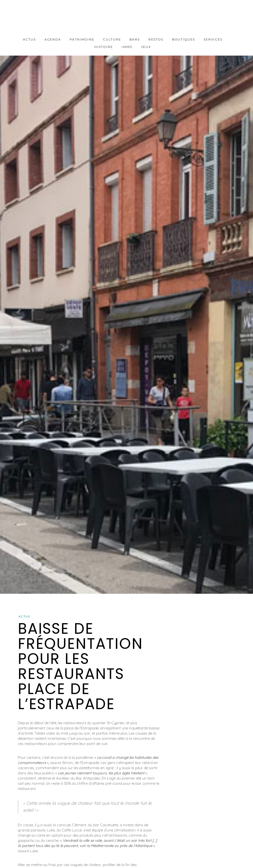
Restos (156, 39)
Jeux (146, 47)
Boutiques (183, 39)
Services (213, 39)
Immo (127, 47)
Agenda (53, 39)
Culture (112, 39)
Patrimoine (82, 39)
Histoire (104, 47)
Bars (135, 39)
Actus (29, 39)
